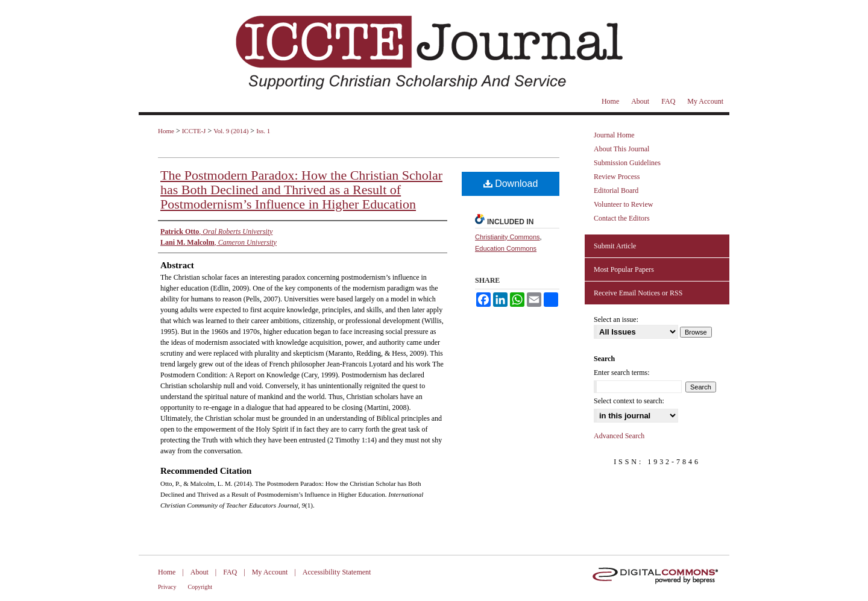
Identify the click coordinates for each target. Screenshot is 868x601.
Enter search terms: (622, 373)
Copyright (200, 587)
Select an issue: (616, 319)
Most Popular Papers (624, 269)
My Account (270, 572)
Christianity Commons (508, 237)
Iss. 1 (263, 131)
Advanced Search (619, 436)
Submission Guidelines (627, 163)
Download (511, 184)
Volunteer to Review (623, 204)
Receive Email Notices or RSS (638, 293)
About (200, 572)
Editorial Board (616, 190)
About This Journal (621, 149)
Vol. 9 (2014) (231, 131)
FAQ (230, 572)
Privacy (167, 587)
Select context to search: (629, 401)
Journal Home (614, 135)
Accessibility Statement (337, 572)
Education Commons (506, 248)
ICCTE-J (194, 131)
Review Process (617, 177)
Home (166, 131)
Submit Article (615, 246)
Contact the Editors (622, 218)
